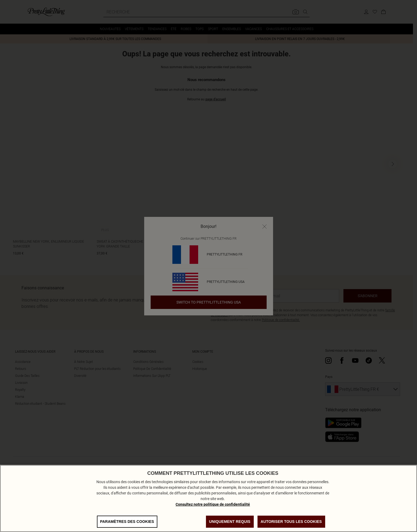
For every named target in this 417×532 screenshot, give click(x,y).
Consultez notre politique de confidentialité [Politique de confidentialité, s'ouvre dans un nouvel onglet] (213, 512)
